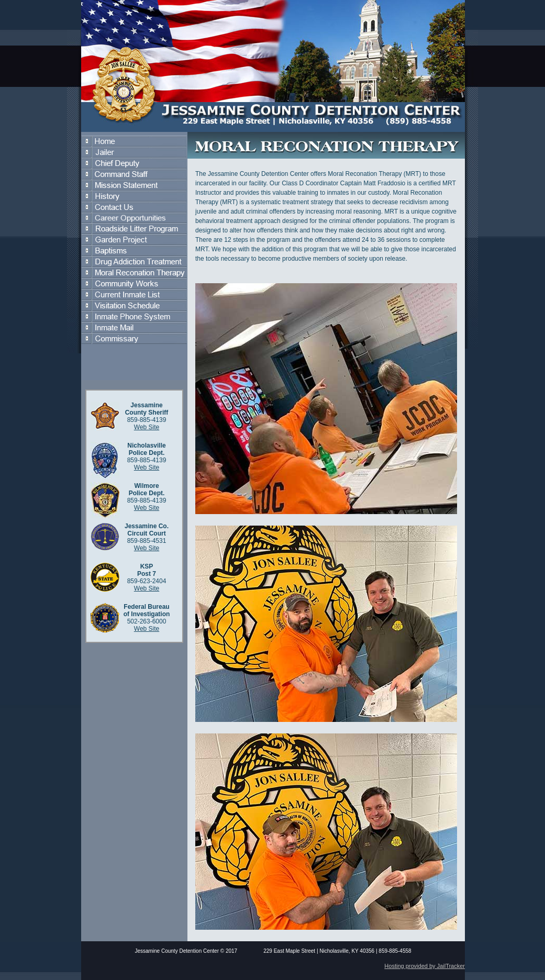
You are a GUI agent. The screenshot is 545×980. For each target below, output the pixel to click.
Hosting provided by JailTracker (425, 966)
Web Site (147, 427)
